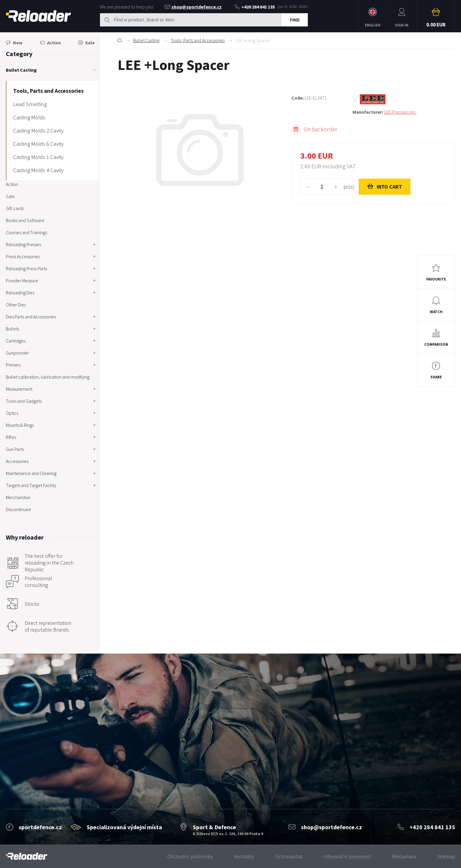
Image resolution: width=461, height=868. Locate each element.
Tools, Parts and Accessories (198, 40)
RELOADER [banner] (38, 16)
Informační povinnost (347, 856)
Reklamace (404, 856)
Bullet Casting (146, 40)
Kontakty (244, 856)
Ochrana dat (289, 856)
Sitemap (446, 856)
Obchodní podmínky (190, 856)
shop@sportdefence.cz (193, 7)
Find (295, 20)
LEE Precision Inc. (400, 112)
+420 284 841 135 (255, 7)
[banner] (27, 856)
